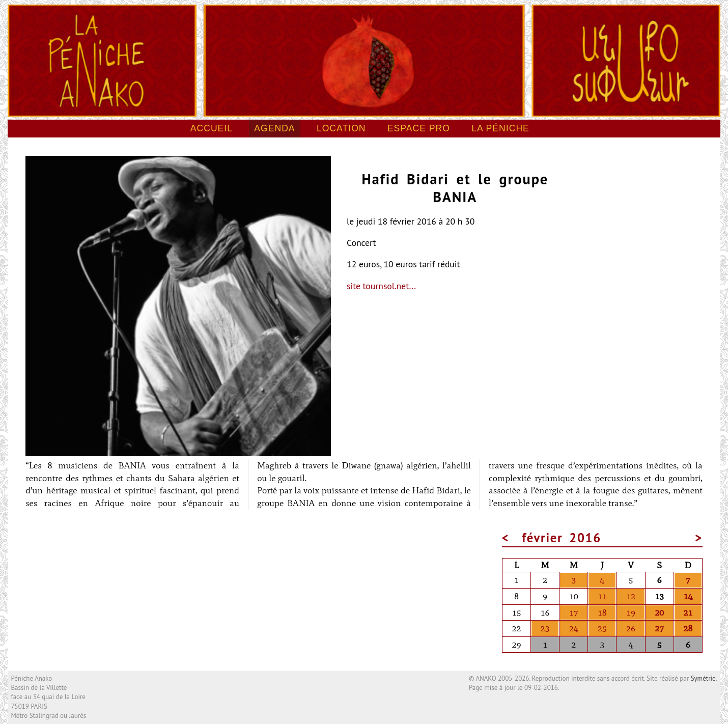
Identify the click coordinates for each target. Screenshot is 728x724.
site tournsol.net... (381, 286)
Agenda (274, 128)
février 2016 (562, 538)
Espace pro (419, 128)
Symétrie (703, 678)
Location (341, 128)
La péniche (500, 128)
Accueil (212, 128)
